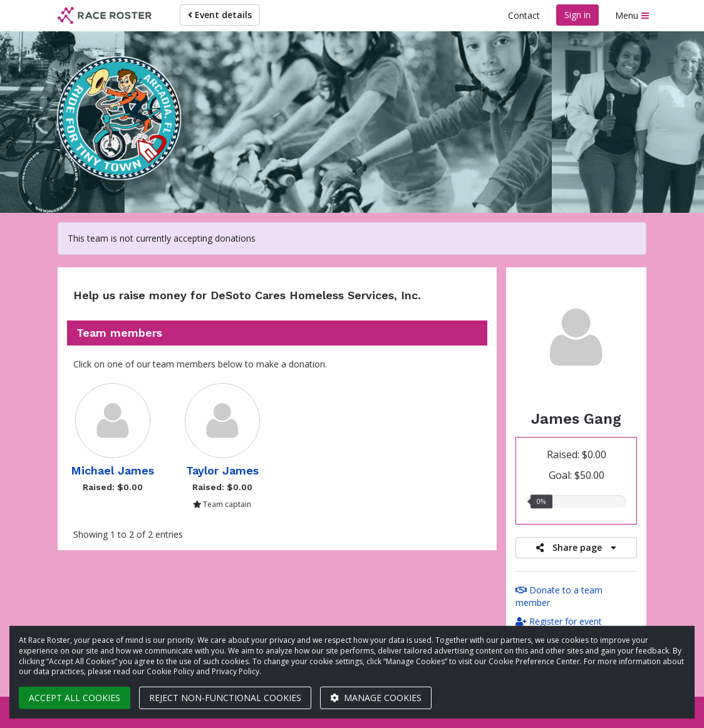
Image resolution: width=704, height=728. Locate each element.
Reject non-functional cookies (225, 698)
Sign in (577, 15)
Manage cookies (376, 698)
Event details (220, 15)
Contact (524, 15)
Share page (576, 547)
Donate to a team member (559, 596)
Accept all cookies (75, 698)
